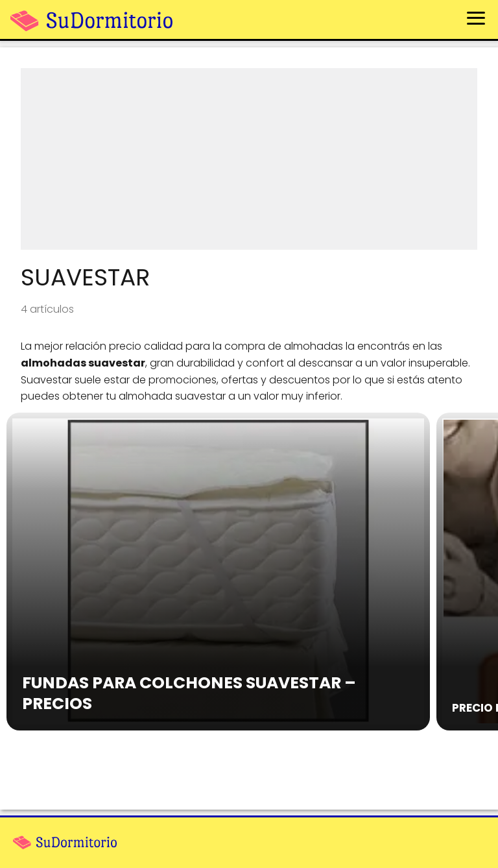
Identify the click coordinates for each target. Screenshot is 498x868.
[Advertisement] (249, 159)
